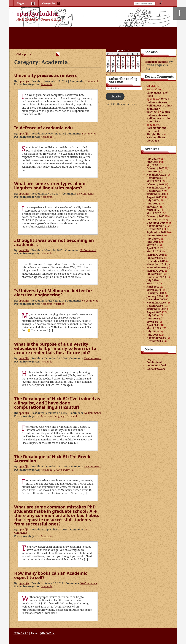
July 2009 (152, 315)
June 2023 (153, 162)
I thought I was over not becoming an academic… (54, 242)
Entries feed (154, 362)
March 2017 (154, 213)
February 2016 (156, 255)
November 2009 (156, 303)
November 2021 (156, 175)
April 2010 (153, 287)
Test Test (152, 112)
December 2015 (156, 261)
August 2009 (154, 312)
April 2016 (153, 248)
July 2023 (152, 159)
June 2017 (153, 203)
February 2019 (156, 184)
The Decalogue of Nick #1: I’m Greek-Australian (53, 459)
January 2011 (155, 274)
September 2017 (157, 194)
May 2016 (152, 245)
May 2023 (152, 165)
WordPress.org (156, 369)
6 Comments (92, 81)
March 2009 (154, 328)
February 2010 (156, 293)
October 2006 (155, 341)
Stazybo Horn (155, 134)
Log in (150, 359)
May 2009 (152, 322)
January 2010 (155, 296)
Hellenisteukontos (156, 62)
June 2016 (153, 242)
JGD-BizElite (47, 633)
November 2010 (156, 277)
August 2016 (154, 235)
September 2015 (157, 267)
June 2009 (153, 318)
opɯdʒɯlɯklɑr (37, 14)
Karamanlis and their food (157, 129)
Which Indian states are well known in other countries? (159, 104)
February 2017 (156, 216)
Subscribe (115, 96)
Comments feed (156, 365)
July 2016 (152, 239)
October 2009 (155, 306)
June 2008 (153, 335)
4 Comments (89, 133)
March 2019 (154, 181)
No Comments (86, 194)
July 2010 (152, 280)
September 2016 (157, 232)
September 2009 (157, 309)
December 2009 (156, 299)
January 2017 (155, 219)
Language (59, 416)
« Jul (108, 74)
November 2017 (156, 188)
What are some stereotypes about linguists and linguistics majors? (50, 186)
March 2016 (154, 251)
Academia (47, 84)
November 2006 (156, 338)
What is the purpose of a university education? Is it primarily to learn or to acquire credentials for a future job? (55, 348)
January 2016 (155, 258)
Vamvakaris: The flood (157, 94)
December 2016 (156, 223)
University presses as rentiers (45, 75)
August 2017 (154, 197)
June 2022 (153, 171)
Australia (59, 304)
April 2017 (153, 210)
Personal (72, 416)
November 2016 (156, 226)
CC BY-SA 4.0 (21, 633)
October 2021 (155, 178)
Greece (58, 470)
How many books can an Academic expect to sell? (51, 575)
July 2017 (152, 200)
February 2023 (156, 168)
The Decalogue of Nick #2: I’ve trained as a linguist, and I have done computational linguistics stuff (57, 403)
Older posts (24, 54)
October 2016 (155, 229)
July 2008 (152, 331)
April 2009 (153, 325)
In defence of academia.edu (44, 128)
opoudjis (24, 81)
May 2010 (152, 283)
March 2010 (154, 290)
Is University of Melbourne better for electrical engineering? (53, 293)
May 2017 (152, 207)
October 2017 (155, 191)
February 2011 (156, 271)
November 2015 (156, 264)
